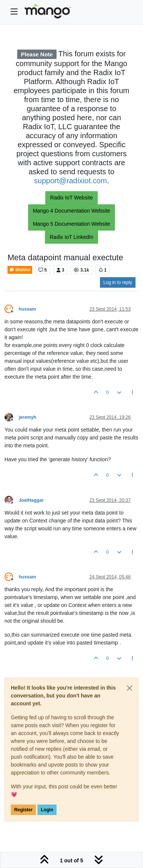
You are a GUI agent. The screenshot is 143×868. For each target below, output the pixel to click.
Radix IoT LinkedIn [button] (71, 237)
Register (23, 810)
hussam (27, 309)
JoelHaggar (31, 500)
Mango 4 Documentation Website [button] (72, 211)
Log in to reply (118, 282)
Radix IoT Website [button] (71, 198)
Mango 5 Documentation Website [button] (72, 224)
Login (47, 810)
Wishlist (20, 270)
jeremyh (28, 417)
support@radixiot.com (71, 181)
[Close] (130, 688)
